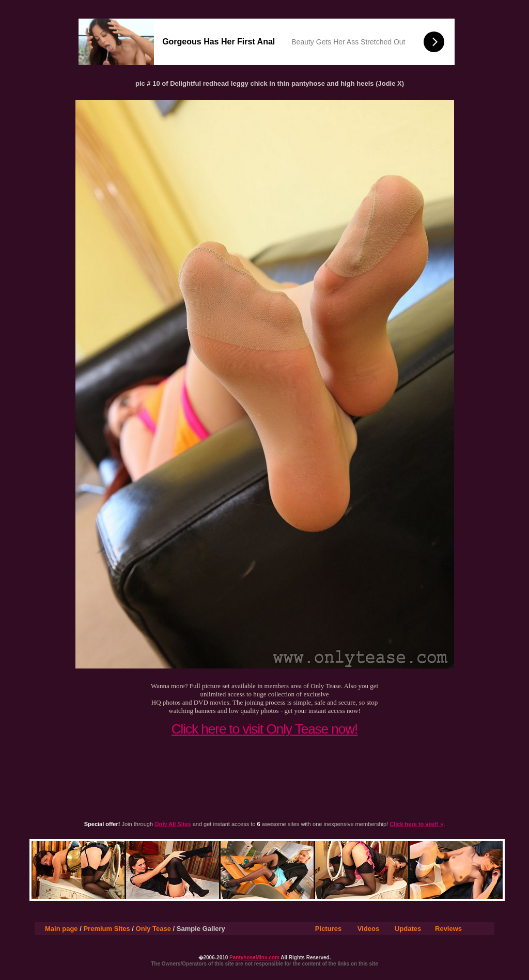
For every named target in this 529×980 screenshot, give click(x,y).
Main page (61, 929)
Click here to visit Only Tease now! (264, 729)
